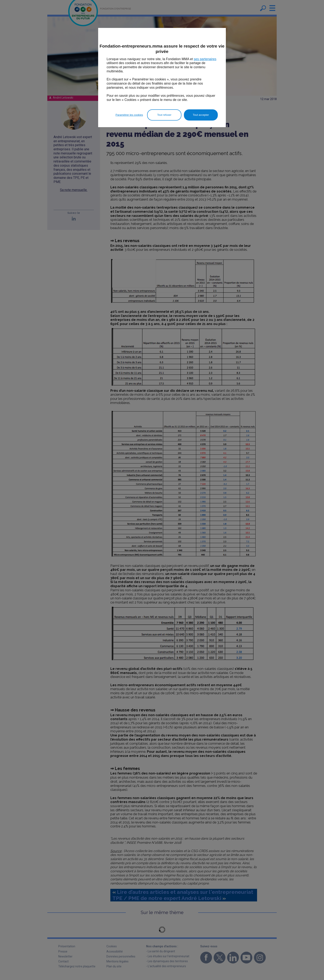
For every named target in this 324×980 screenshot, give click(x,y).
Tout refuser (164, 115)
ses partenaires (205, 59)
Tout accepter (201, 115)
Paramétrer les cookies (129, 115)
